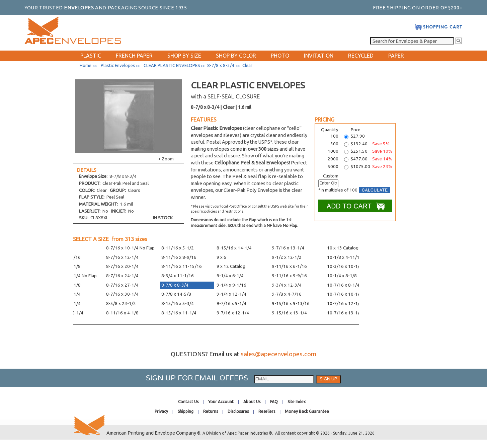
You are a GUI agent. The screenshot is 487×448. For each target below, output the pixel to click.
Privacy (161, 411)
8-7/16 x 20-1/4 (122, 266)
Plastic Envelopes (118, 65)
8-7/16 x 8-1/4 (66, 304)
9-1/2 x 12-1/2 (287, 257)
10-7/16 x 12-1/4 (345, 304)
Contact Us (188, 402)
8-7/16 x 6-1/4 (66, 294)
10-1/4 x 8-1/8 (342, 276)
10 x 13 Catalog (343, 248)
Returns (211, 411)
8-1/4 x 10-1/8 (66, 266)
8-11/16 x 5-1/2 (178, 248)
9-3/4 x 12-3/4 (287, 285)
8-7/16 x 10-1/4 (67, 313)
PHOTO (280, 56)
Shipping (186, 411)
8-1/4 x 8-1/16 (66, 257)
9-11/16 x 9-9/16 (289, 276)
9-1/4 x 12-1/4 (231, 294)
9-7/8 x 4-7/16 (287, 294)
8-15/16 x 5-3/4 (178, 304)
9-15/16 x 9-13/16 (291, 304)
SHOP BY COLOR (236, 56)
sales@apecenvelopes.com (278, 354)
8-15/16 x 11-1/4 (179, 313)
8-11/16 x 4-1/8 (122, 313)
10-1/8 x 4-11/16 (345, 257)
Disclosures (238, 411)
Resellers (267, 411)
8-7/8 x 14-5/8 (176, 294)
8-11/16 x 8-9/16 (179, 257)
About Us (252, 402)
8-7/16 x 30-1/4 (122, 294)
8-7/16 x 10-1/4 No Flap (130, 248)
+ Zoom (166, 159)
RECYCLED (361, 56)
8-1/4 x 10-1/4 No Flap (74, 276)
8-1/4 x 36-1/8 (66, 285)
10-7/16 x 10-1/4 (345, 294)
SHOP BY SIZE (184, 56)
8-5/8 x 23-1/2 (121, 304)
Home (86, 65)
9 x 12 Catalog (231, 266)
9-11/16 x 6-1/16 (289, 266)
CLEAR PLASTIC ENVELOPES (172, 65)
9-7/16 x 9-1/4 (231, 304)
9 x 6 (221, 257)
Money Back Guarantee (307, 411)
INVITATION (319, 56)
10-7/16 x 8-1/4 (343, 285)
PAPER (396, 56)
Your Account (221, 402)
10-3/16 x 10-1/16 (346, 266)
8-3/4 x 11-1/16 (178, 276)
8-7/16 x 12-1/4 (122, 257)
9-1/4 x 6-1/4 (230, 276)
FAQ (274, 402)
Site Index (297, 402)
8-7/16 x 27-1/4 (122, 285)
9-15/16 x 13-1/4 (289, 313)
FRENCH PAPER (134, 56)
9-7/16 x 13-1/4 (288, 248)
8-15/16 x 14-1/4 (234, 248)
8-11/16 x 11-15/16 (182, 266)
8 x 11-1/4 (61, 248)
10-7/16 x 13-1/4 (345, 313)
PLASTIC (91, 56)
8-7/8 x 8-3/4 (175, 285)
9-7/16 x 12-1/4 (233, 313)
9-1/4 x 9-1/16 (231, 285)
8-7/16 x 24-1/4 (122, 276)
